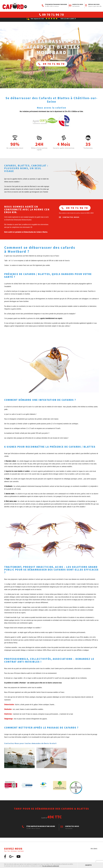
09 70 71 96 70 (52, 66)
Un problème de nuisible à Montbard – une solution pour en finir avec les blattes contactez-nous (33, 685)
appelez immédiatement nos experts (51, 321)
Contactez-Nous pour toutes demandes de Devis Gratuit (30, 746)
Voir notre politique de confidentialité (51, 866)
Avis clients (94, 851)
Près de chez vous (93, 5)
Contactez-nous (76, 5)
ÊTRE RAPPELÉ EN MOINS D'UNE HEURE (54, 5)
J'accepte (88, 865)
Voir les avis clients (68, 21)
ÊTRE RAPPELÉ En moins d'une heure (51, 73)
